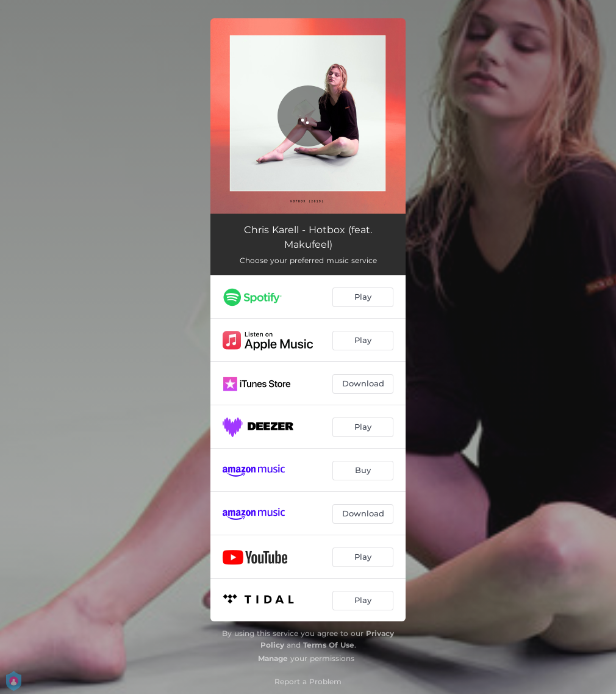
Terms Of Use (329, 645)
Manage (273, 658)
